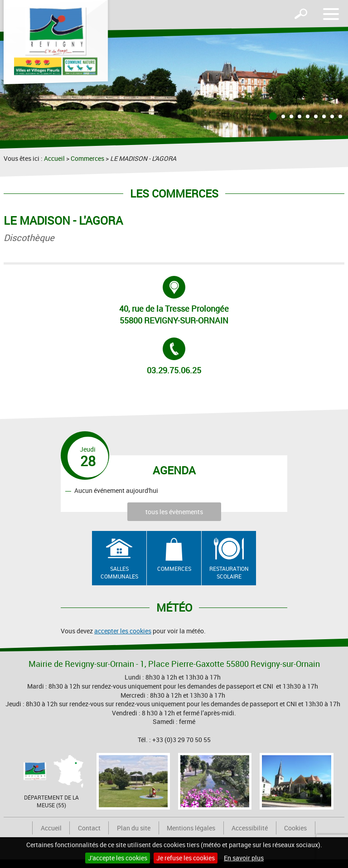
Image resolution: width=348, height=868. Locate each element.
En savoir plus (244, 858)
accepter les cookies (123, 631)
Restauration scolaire (229, 572)
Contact (89, 828)
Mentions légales (191, 828)
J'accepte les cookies (118, 858)
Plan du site (134, 828)
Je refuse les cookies (186, 858)
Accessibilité (250, 828)
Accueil (54, 158)
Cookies (295, 828)
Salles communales (119, 572)
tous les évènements (174, 512)
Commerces (87, 158)
